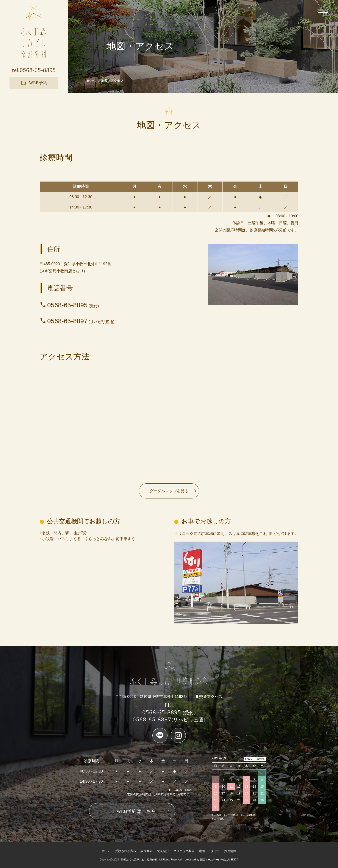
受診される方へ (126, 851)
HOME (92, 81)
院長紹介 (163, 851)
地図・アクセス (209, 851)
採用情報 (230, 851)
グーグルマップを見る (169, 491)
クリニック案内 (184, 851)
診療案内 (147, 851)
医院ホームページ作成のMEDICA (219, 860)
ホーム (106, 851)
